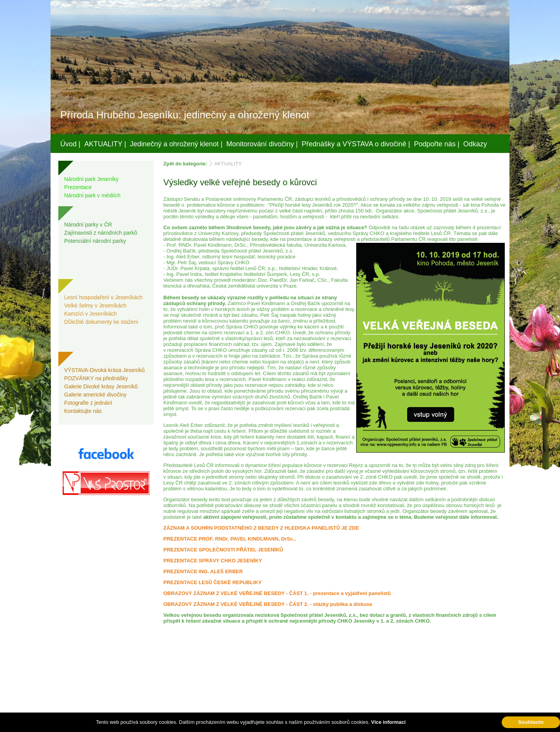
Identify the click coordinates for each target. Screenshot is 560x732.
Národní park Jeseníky (91, 179)
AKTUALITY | (105, 144)
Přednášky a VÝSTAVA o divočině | (356, 144)
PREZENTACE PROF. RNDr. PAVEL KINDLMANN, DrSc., (230, 539)
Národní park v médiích (92, 195)
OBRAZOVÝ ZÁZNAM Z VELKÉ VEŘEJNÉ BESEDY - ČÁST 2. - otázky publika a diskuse (268, 604)
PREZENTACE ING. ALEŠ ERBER (203, 571)
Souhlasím (531, 722)
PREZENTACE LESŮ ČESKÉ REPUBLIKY (213, 582)
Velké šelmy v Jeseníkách (95, 305)
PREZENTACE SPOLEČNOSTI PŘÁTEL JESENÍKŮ (223, 550)
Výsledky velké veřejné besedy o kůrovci (240, 182)
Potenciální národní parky (95, 241)
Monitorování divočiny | (262, 144)
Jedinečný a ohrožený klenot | (176, 144)
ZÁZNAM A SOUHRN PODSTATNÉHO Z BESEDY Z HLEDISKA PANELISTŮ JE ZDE (261, 528)
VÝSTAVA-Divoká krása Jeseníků (104, 370)
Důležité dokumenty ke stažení (101, 322)
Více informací (388, 722)
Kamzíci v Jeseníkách (90, 314)
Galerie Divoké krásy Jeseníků (101, 386)
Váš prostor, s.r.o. (273, 725)
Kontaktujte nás (83, 411)
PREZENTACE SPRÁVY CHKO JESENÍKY (213, 561)
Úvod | (70, 144)
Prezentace (78, 187)
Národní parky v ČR (88, 225)
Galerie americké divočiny (95, 395)
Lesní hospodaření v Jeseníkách (103, 297)
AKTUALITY (228, 164)
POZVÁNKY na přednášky (96, 378)
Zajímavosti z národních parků (101, 233)
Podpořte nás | (437, 144)
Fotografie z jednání (88, 403)
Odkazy (475, 144)
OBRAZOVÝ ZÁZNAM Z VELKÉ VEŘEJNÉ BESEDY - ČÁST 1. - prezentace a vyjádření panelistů (277, 593)
